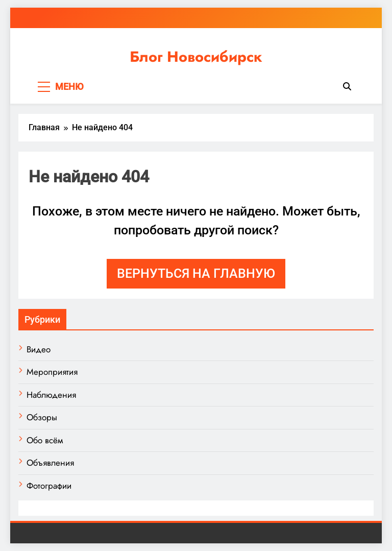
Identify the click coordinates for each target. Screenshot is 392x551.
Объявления (50, 463)
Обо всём (45, 440)
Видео (39, 349)
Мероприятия (52, 372)
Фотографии (49, 486)
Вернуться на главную (196, 273)
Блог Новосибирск (196, 57)
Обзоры (42, 417)
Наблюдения (51, 395)
